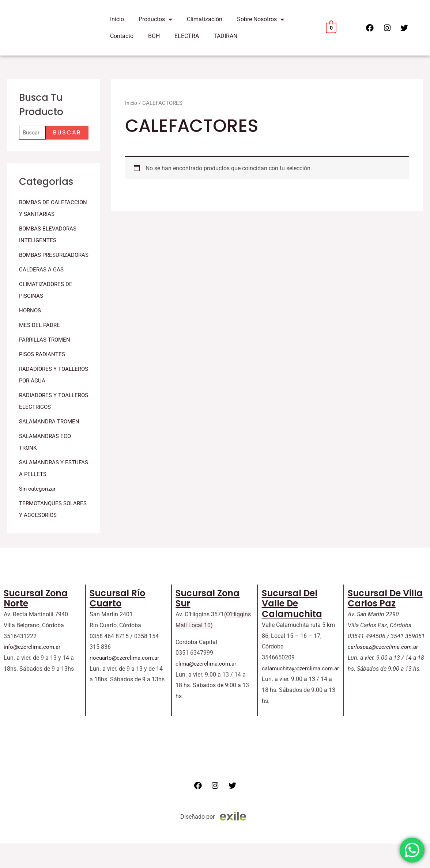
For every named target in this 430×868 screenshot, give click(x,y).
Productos (155, 19)
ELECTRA (187, 36)
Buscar (67, 133)
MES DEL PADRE (41, 349)
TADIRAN (225, 36)
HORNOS (31, 334)
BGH (154, 36)
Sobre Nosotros (261, 19)
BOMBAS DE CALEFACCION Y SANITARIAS (40, 215)
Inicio (117, 19)
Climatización (205, 19)
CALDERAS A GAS (42, 294)
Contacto (122, 36)
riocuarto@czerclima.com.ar (126, 682)
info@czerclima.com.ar (33, 671)
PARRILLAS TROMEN (46, 364)
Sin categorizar (38, 513)
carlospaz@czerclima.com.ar (384, 671)
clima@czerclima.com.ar (207, 688)
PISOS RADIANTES (44, 378)
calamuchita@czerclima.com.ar (303, 693)
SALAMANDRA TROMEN (51, 446)
